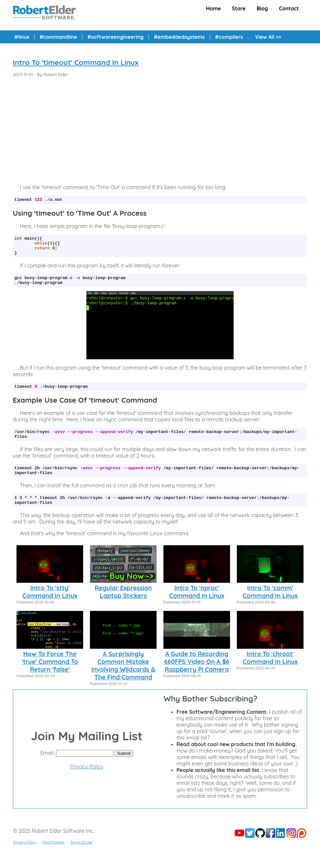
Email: (47, 766)
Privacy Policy (87, 780)
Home (214, 8)
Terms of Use (81, 856)
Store (239, 8)
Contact (289, 8)
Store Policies (53, 856)
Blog (262, 8)
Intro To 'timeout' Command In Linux (76, 62)
